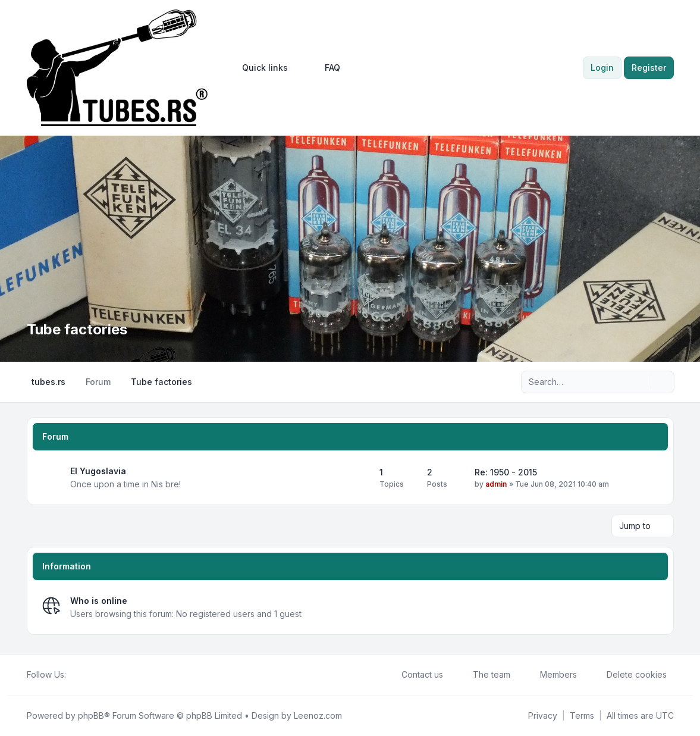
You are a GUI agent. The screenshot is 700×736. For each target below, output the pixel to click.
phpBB (91, 715)
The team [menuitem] (484, 675)
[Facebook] (73, 675)
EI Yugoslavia (98, 471)
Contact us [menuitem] (415, 675)
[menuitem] (260, 68)
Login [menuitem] (602, 68)
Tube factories (77, 329)
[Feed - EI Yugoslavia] (360, 478)
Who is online (99, 601)
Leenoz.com (318, 715)
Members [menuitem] (551, 675)
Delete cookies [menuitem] (629, 675)
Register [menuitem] (649, 68)
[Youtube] (92, 675)
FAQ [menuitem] (325, 68)
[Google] (102, 675)
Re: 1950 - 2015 (506, 472)
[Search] (641, 382)
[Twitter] (83, 675)
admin (496, 484)
